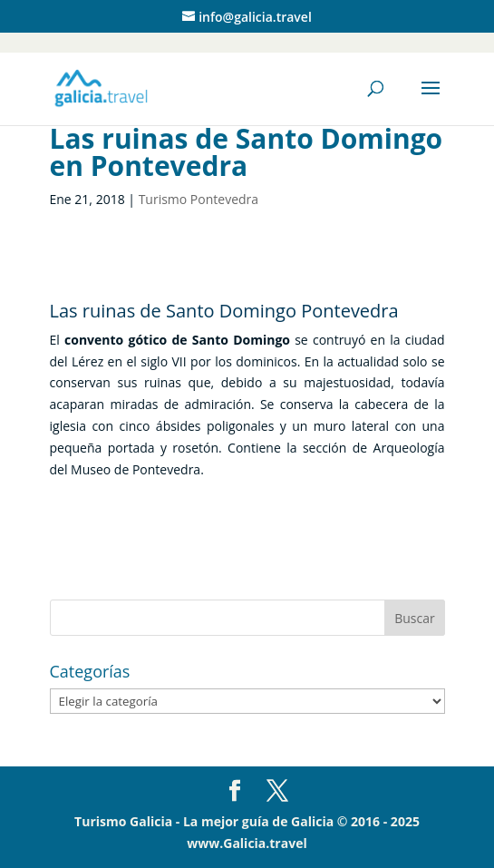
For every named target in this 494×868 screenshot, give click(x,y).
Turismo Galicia (123, 821)
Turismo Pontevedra (199, 199)
